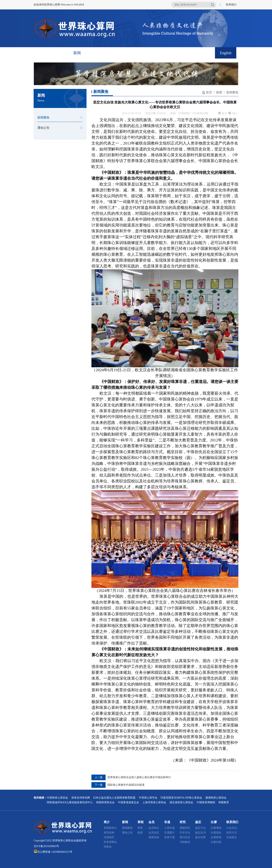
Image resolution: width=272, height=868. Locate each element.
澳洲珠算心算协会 (216, 798)
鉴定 (164, 53)
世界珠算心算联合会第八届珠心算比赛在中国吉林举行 (139, 777)
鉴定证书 (200, 833)
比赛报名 (216, 833)
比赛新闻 (216, 837)
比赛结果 (216, 842)
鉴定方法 (200, 828)
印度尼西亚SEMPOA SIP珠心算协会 (181, 798)
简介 (60, 53)
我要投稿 (154, 837)
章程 (94, 53)
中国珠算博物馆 (206, 802)
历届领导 (109, 837)
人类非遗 (169, 828)
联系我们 (231, 5)
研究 (147, 53)
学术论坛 (185, 833)
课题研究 (185, 828)
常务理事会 (110, 842)
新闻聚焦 (43, 117)
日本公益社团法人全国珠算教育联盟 (114, 798)
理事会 (108, 847)
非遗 (129, 53)
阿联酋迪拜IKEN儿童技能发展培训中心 (70, 802)
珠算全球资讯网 (81, 798)
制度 (140, 833)
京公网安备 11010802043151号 (55, 852)
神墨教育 (224, 802)
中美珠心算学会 (148, 798)
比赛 (181, 53)
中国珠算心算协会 (57, 798)
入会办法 (232, 828)
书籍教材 (185, 842)
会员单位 (154, 828)
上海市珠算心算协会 (154, 802)
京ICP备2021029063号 (46, 846)
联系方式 (232, 833)
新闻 (77, 53)
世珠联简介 (110, 828)
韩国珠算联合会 (105, 802)
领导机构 (109, 833)
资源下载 (169, 837)
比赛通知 (216, 828)
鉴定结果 (200, 837)
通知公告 (43, 128)
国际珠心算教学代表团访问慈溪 (126, 785)
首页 (42, 53)
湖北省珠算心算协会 (181, 802)
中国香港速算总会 (128, 802)
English (226, 53)
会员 (112, 53)
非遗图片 (169, 833)
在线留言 (232, 837)
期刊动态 (185, 837)
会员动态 (154, 833)
